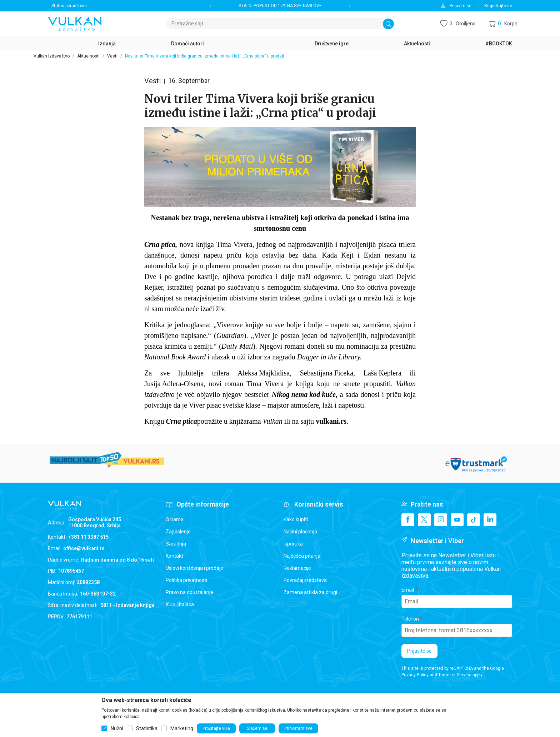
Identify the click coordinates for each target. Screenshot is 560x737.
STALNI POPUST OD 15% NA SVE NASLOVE (280, 6)
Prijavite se (419, 651)
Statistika (147, 728)
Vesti (112, 56)
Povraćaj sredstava (305, 580)
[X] (424, 520)
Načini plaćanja (300, 532)
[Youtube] (457, 520)
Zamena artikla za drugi (310, 592)
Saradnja (176, 544)
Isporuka (293, 544)
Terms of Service (455, 675)
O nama (175, 519)
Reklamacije (297, 568)
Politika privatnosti (186, 580)
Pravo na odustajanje (189, 592)
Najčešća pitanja (302, 556)
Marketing (182, 728)
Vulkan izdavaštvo (52, 56)
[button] (503, 24)
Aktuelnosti (88, 56)
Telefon (410, 619)
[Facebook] (408, 520)
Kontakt (174, 556)
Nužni (117, 728)
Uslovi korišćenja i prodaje (194, 568)
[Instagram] (441, 520)
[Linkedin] (490, 520)
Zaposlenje (178, 532)
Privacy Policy (415, 675)
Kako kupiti (296, 519)
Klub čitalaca (180, 604)
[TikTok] (474, 520)
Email (408, 590)
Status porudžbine (69, 6)
